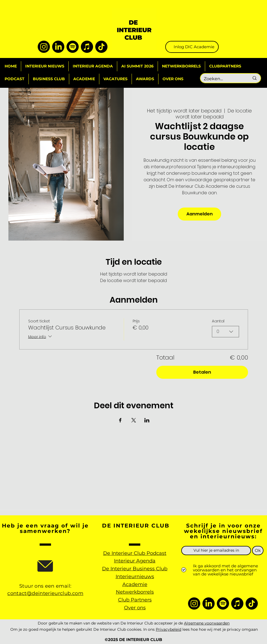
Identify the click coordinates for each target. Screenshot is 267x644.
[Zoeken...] (223, 79)
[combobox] (225, 332)
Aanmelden (200, 214)
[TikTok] (101, 47)
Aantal (218, 321)
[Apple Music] (87, 47)
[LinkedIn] (58, 47)
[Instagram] (44, 47)
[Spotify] (73, 47)
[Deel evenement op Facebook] (120, 420)
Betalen (202, 372)
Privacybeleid (169, 629)
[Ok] (258, 551)
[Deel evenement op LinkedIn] (147, 420)
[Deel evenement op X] (134, 420)
